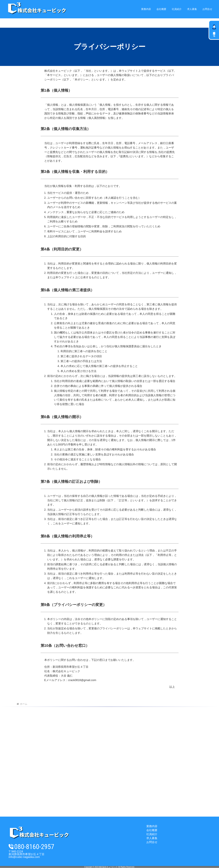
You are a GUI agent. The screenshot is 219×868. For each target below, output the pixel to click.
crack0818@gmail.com (82, 680)
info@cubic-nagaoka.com (24, 857)
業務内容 (152, 826)
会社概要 (152, 830)
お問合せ (152, 842)
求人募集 (152, 838)
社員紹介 (152, 834)
